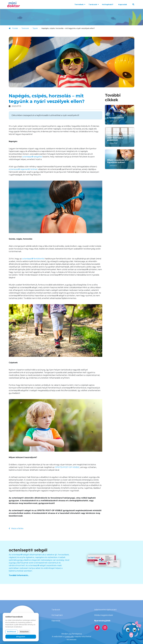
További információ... (19, 575)
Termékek (79, 4)
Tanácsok (93, 4)
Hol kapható (57, 615)
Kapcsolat (123, 4)
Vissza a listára (16, 528)
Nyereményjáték (102, 621)
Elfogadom (21, 637)
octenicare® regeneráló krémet (23, 169)
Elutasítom (24, 632)
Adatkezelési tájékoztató (105, 610)
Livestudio (69, 637)
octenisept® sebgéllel (32, 157)
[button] (133, 4)
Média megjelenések (104, 615)
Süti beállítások (71, 639)
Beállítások (12, 632)
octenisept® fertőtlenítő (33, 259)
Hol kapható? (108, 4)
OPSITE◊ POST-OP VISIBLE (67, 467)
